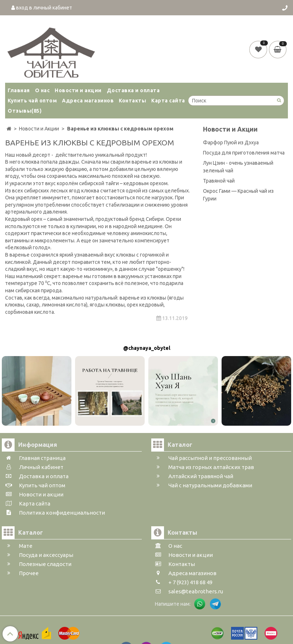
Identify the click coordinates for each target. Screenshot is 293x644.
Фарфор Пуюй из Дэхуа (231, 143)
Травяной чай (219, 181)
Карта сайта (168, 101)
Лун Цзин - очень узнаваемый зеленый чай (238, 167)
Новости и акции (78, 90)
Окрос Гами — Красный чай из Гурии (238, 195)
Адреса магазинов (88, 101)
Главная (19, 90)
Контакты (132, 101)
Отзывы (25, 111)
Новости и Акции (230, 129)
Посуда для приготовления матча (244, 153)
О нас (42, 90)
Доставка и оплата (133, 90)
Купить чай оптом (32, 101)
